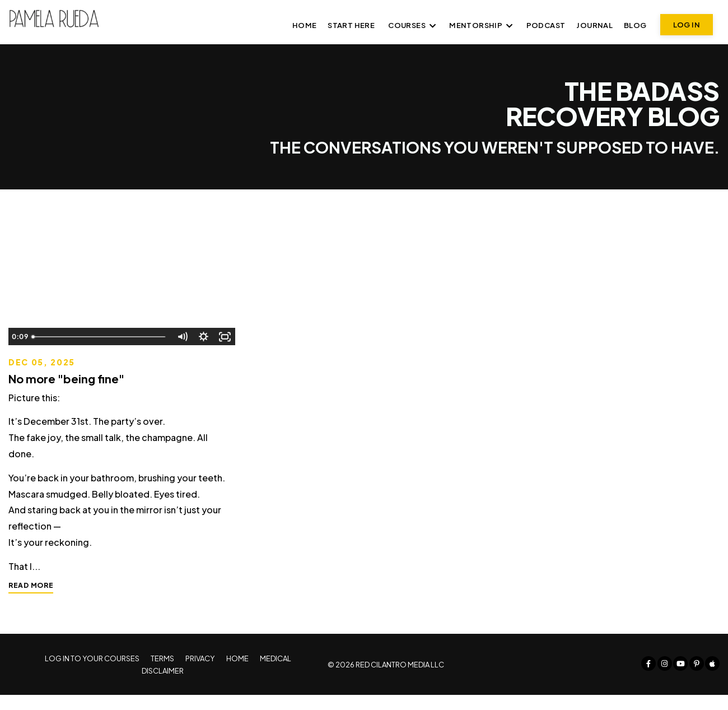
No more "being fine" (66, 379)
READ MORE (31, 597)
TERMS (161, 674)
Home (305, 25)
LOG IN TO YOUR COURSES (90, 674)
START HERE (351, 25)
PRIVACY (199, 674)
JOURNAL (594, 25)
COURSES (412, 25)
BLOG (635, 25)
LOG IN (687, 25)
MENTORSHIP (481, 25)
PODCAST (546, 25)
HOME (236, 674)
